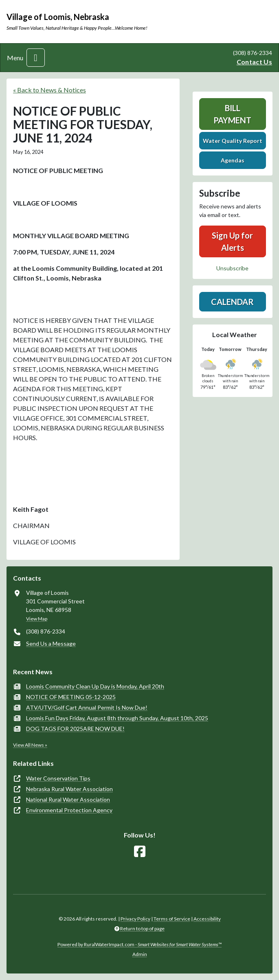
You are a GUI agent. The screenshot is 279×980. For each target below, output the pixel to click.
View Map (37, 619)
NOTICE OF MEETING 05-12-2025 (71, 697)
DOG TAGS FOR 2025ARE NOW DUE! (75, 729)
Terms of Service (172, 919)
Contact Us (254, 62)
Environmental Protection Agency (69, 810)
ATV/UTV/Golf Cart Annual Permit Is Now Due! (87, 707)
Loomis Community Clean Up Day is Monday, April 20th (95, 686)
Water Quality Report (233, 141)
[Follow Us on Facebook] (140, 852)
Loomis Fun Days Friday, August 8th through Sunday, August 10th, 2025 (117, 718)
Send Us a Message (51, 643)
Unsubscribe (232, 268)
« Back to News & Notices (49, 90)
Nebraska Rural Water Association (69, 789)
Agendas (233, 160)
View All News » (30, 745)
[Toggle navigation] (36, 58)
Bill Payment (232, 114)
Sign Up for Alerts (232, 241)
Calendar (232, 302)
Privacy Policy (135, 919)
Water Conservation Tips (58, 778)
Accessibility (207, 919)
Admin (140, 954)
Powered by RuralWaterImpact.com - (139, 944)
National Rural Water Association (68, 799)
